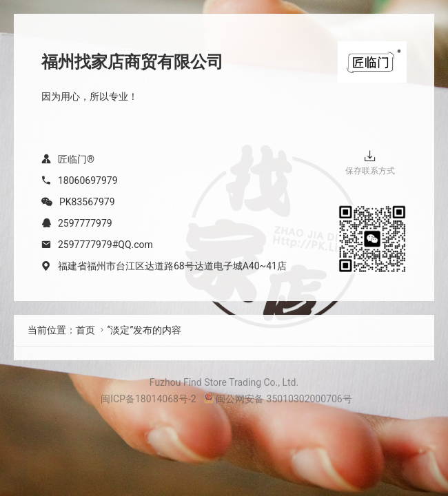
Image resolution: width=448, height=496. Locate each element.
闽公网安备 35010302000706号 (278, 399)
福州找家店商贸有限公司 (132, 62)
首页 (85, 330)
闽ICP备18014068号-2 (148, 399)
